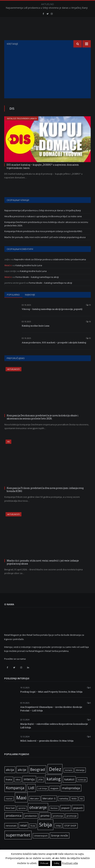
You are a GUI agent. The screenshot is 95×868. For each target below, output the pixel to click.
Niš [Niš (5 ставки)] (82, 807)
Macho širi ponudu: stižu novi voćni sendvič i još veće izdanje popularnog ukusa (45, 246)
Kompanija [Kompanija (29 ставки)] (15, 796)
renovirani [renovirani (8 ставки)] (11, 834)
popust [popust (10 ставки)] (65, 816)
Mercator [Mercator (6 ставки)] (35, 807)
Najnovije (30, 303)
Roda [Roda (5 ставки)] (33, 834)
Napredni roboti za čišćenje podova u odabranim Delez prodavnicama (50, 268)
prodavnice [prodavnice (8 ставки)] (31, 824)
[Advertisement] (47, 81)
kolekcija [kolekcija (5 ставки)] (82, 788)
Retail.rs (8, 274)
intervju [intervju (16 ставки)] (29, 788)
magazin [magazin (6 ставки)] (54, 797)
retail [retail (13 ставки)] (23, 834)
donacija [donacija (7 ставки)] (80, 779)
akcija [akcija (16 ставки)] (10, 778)
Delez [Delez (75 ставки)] (55, 777)
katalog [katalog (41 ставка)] (53, 787)
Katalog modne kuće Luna (29, 274)
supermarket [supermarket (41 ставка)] (18, 843)
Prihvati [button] (44, 863)
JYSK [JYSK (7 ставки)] (41, 788)
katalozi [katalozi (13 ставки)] (69, 788)
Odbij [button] (57, 863)
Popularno (13, 303)
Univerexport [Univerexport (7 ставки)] (41, 844)
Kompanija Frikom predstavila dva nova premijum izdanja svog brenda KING (43, 240)
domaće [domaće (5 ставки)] (69, 779)
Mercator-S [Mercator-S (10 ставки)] (49, 807)
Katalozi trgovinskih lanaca (22, 127)
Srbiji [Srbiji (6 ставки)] (58, 834)
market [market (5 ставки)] (9, 807)
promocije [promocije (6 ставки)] (72, 824)
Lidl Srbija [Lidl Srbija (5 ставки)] (43, 797)
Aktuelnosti (13, 378)
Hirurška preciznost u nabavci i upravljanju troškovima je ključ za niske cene (43, 225)
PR (8, 450)
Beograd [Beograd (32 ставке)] (38, 778)
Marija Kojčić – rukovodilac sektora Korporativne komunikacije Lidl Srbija (54, 734)
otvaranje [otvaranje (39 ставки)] (38, 816)
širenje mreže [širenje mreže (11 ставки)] (60, 844)
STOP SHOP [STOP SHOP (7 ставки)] (70, 834)
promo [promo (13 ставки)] (45, 824)
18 (88, 330)
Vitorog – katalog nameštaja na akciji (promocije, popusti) (52, 318)
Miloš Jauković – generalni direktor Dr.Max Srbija (47, 749)
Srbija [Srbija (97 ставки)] (45, 833)
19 (88, 313)
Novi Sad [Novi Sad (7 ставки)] (10, 817)
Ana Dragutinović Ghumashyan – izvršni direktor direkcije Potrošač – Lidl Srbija (51, 717)
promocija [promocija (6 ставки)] (58, 824)
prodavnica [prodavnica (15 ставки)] (14, 824)
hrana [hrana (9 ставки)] (9, 788)
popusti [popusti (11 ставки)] (78, 816)
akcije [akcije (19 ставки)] (22, 778)
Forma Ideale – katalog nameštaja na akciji (37, 285)
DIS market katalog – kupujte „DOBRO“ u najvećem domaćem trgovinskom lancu (43, 175)
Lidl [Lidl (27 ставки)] (31, 796)
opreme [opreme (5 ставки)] (22, 817)
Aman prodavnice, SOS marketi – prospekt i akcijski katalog (54, 351)
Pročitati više (70, 863)
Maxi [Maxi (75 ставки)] (21, 806)
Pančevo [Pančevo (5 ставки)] (54, 817)
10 (88, 347)
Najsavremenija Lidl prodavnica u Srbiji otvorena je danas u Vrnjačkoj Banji (47, 8)
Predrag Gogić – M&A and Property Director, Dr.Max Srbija (51, 700)
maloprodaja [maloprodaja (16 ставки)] (71, 796)
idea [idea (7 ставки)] (18, 788)
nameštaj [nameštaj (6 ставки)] (64, 807)
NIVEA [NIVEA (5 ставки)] (74, 807)
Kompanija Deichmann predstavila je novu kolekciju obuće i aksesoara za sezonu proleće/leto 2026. (43, 425)
